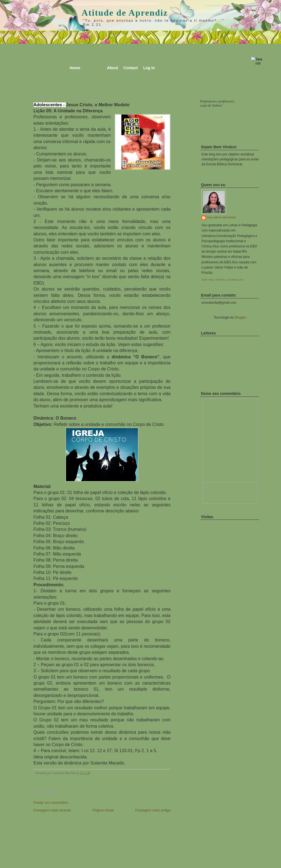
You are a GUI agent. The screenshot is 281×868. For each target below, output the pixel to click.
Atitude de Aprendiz (125, 13)
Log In (149, 68)
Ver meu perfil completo (223, 280)
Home (75, 68)
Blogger (241, 317)
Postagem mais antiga (153, 810)
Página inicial (103, 810)
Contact (130, 68)
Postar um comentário (51, 803)
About (112, 68)
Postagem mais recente (52, 810)
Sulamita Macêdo (221, 217)
